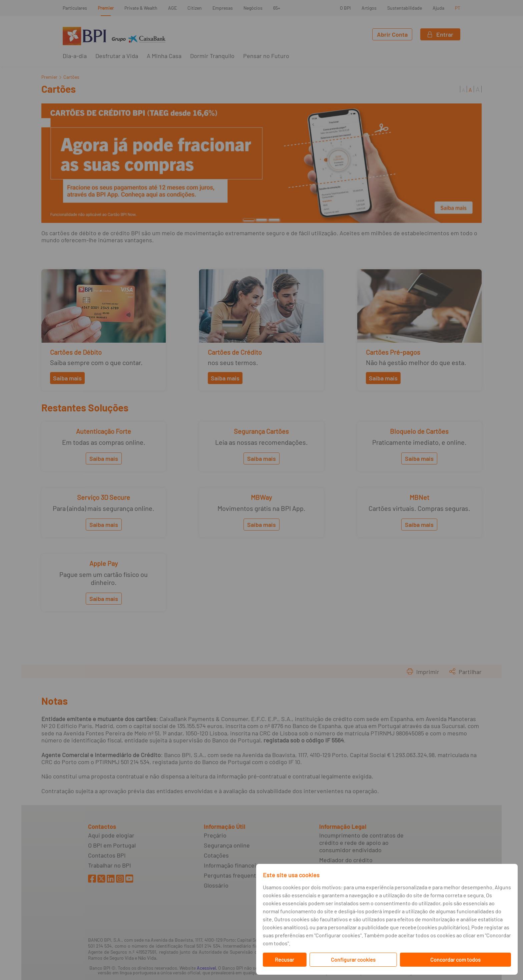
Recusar (285, 959)
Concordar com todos (455, 959)
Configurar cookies (353, 959)
